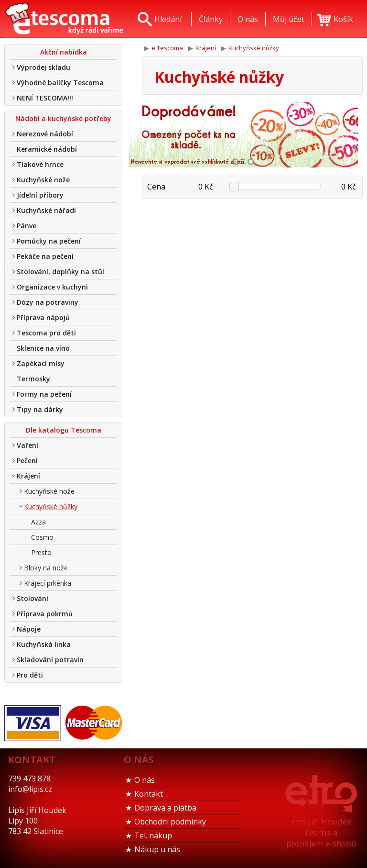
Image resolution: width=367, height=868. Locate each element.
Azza (38, 522)
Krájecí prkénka (48, 583)
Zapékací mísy (41, 363)
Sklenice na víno (43, 348)
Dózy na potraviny (48, 302)
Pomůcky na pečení (49, 241)
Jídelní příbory (40, 195)
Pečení (27, 461)
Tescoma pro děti (46, 333)
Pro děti (30, 675)
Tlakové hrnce (40, 164)
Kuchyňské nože (43, 180)
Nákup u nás (157, 849)
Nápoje (29, 629)
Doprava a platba (165, 808)
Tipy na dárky (40, 409)
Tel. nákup (153, 835)
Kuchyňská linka (44, 644)
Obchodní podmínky (170, 822)
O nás (145, 780)
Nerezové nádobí (45, 134)
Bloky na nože (46, 568)
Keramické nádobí (47, 149)
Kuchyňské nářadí (46, 210)
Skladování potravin (50, 660)
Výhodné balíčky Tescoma (60, 83)
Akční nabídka (64, 52)
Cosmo (42, 537)
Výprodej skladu (43, 67)
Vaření (27, 445)
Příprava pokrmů (45, 614)
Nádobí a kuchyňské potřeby (63, 118)
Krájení (28, 476)
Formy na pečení (44, 394)
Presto (41, 552)
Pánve (27, 226)
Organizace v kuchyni (52, 287)
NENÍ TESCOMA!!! (45, 98)
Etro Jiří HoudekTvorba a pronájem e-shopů (321, 832)
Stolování (32, 598)
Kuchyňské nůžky (51, 506)
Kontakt (149, 794)
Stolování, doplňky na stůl (60, 272)
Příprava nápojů (43, 317)
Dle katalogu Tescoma (64, 430)
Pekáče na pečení (45, 256)
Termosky (33, 379)
